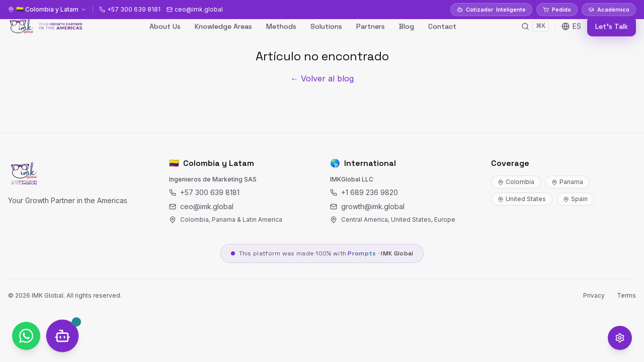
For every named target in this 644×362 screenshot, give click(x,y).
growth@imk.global (367, 206)
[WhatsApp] (26, 336)
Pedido (557, 10)
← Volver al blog (322, 78)
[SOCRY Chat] (62, 336)
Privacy (594, 295)
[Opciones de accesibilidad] (620, 338)
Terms (626, 295)
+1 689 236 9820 (364, 192)
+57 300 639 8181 (204, 192)
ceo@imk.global (201, 206)
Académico (609, 10)
